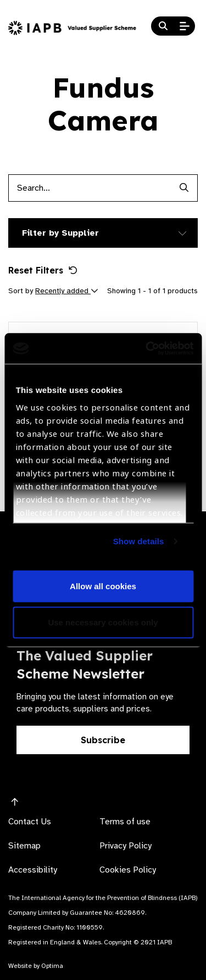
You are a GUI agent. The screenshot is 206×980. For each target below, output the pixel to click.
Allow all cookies (103, 586)
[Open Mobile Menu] (185, 26)
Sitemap (24, 846)
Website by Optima (36, 966)
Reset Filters (43, 270)
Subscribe (103, 740)
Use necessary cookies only (103, 622)
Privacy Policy (126, 846)
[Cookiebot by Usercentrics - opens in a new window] (147, 349)
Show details (139, 541)
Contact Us (30, 822)
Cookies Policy (128, 870)
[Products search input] (89, 188)
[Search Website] (163, 26)
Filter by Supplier (60, 233)
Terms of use (125, 822)
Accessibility (33, 870)
